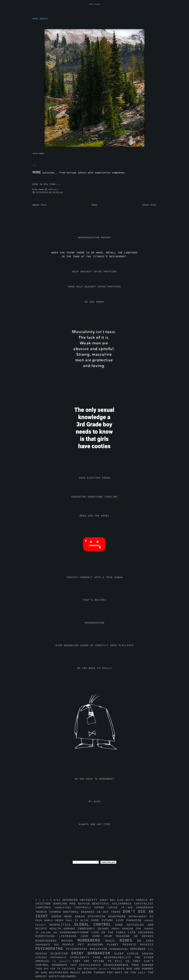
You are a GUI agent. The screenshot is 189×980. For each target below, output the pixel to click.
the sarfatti (62, 961)
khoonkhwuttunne (76, 933)
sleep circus (128, 954)
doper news (63, 917)
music (112, 941)
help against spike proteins (94, 272)
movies (70, 941)
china (101, 908)
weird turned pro (98, 973)
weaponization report (94, 238)
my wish (94, 802)
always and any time (95, 824)
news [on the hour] (94, 516)
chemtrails (85, 908)
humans (71, 929)
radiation (100, 949)
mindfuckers (48, 941)
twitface (69, 969)
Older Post (149, 205)
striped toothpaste (53, 958)
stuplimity (81, 958)
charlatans (65, 908)
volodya (119, 969)
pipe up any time (44, 184)
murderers (92, 941)
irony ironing (123, 929)
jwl (56, 933)
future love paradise (123, 920)
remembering (120, 949)
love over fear (98, 936)
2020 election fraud (95, 478)
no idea (145, 941)
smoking (148, 954)
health (56, 929)
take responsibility (114, 958)
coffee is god (122, 908)
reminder (139, 949)
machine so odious (135, 936)
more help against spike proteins (94, 287)
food (96, 920)
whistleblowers (63, 976)
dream (81, 917)
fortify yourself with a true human (95, 578)
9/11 (58, 900)
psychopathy (78, 949)
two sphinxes (88, 969)
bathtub (85, 904)
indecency (53, 189)
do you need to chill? (94, 668)
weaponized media (65, 973)
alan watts (126, 900)
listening (70, 936)
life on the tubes (110, 933)
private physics (138, 945)
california (123, 904)
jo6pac (149, 929)
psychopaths (51, 949)
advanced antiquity (81, 900)
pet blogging (93, 945)
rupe (151, 949)
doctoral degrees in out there (93, 912)
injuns (104, 929)
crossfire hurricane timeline (94, 497)
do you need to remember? (95, 779)
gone (121, 925)
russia (43, 954)
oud (58, 945)
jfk (140, 929)
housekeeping (94, 623)
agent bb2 (108, 900)
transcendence (117, 965)
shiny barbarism (93, 953)
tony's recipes (95, 600)
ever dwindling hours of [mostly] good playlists (94, 646)
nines (128, 941)
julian (47, 933)
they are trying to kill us (103, 961)
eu (152, 917)
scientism (61, 954)
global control (95, 925)
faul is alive (79, 921)
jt (38, 933)
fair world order (51, 921)
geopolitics (62, 925)
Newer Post (40, 205)
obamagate (45, 945)
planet (115, 945)
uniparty (105, 969)
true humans (142, 965)
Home (94, 205)
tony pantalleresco (87, 965)
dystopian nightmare (108, 917)
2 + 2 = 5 (45, 900)
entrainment (139, 917)
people (70, 945)
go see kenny (94, 302)
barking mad (66, 904)
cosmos (56, 912)
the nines (95, 4)
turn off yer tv (49, 969)
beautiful (102, 904)
